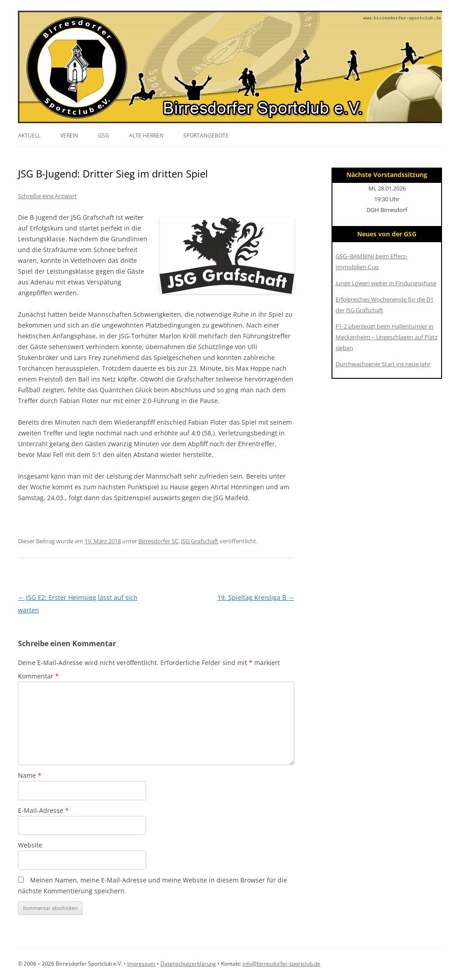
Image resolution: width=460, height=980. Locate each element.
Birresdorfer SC (158, 541)
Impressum (141, 964)
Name (30, 775)
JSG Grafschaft (200, 541)
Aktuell (29, 135)
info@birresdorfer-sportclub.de (281, 964)
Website (30, 845)
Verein (69, 135)
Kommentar (38, 676)
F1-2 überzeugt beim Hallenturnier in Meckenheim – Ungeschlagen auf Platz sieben (387, 337)
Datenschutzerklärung (188, 964)
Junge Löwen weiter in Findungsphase (386, 283)
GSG (104, 135)
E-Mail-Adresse (43, 810)
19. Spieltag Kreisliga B (256, 597)
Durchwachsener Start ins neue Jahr (383, 364)
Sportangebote (206, 135)
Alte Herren (146, 135)
